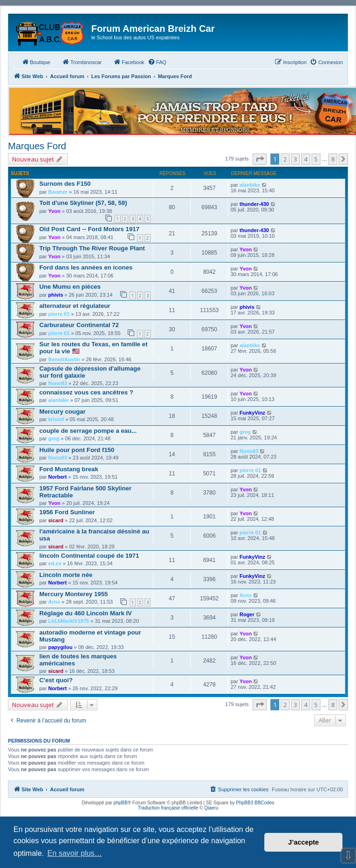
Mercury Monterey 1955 (74, 594)
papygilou (60, 647)
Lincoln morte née (66, 575)
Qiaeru (211, 808)
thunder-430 (254, 204)
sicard (56, 520)
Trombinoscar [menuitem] (82, 62)
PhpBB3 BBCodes (255, 803)
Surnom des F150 (65, 184)
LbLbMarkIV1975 (69, 621)
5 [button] (316, 159)
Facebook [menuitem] (129, 62)
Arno (54, 602)
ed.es (55, 563)
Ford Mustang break (69, 469)
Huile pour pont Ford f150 (77, 450)
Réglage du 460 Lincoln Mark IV (86, 613)
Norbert (58, 477)
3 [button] (295, 159)
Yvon (54, 211)
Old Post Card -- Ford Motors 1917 (89, 229)
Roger (247, 614)
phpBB (121, 803)
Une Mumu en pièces (70, 287)
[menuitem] (157, 62)
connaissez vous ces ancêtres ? (86, 392)
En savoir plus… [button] (75, 853)
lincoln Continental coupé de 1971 (89, 556)
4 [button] (306, 159)
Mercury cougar (62, 412)
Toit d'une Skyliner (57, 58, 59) (83, 203)
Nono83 (58, 383)
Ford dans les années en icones (86, 267)
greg (54, 438)
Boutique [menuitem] (36, 62)
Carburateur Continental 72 (79, 325)
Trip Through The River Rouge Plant (92, 248)
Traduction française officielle (168, 808)
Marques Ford (37, 146)
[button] (260, 159)
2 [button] (285, 159)
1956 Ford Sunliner (67, 512)
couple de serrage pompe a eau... (88, 431)
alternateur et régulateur (75, 306)
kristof (56, 419)
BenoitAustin (64, 359)
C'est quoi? (56, 680)
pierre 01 (59, 314)
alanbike (250, 185)
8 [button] (333, 159)
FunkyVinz (252, 413)
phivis (56, 295)
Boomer (58, 192)
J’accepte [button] (304, 842)
